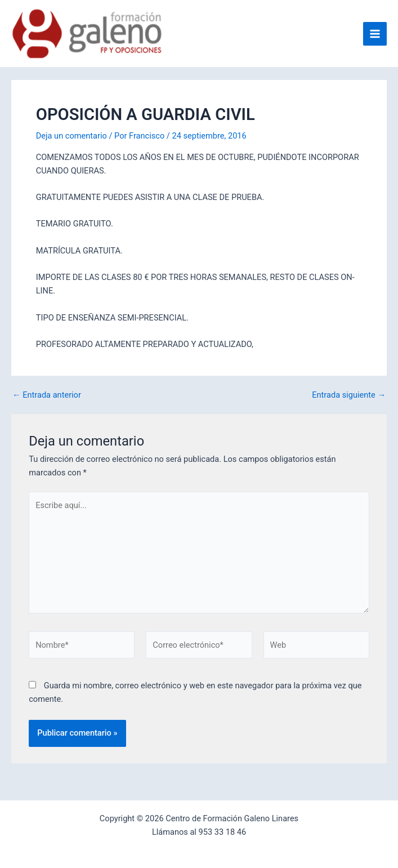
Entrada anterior (47, 395)
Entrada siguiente (349, 395)
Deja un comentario (71, 136)
